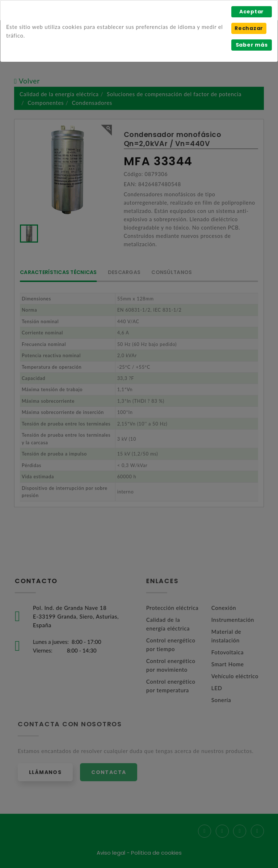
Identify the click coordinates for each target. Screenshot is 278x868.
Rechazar (249, 28)
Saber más (252, 45)
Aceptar (252, 12)
